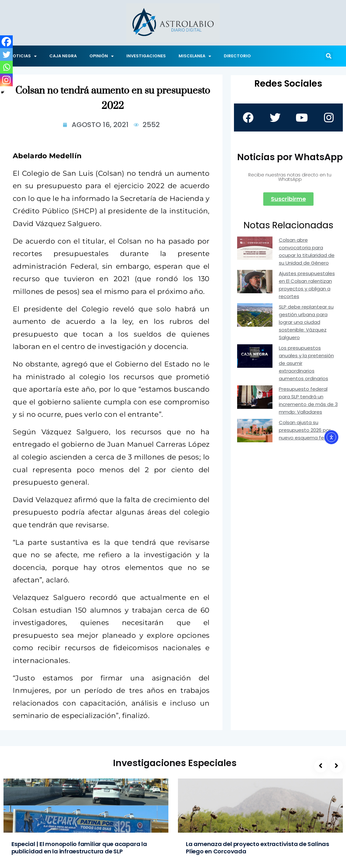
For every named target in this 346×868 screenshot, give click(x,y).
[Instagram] (6, 80)
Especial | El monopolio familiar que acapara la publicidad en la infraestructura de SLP (79, 848)
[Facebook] (6, 42)
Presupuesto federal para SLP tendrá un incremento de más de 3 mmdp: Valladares (308, 400)
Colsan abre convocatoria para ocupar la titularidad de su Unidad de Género (307, 251)
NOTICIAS (23, 56)
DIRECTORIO (237, 56)
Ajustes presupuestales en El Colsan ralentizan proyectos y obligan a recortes (307, 285)
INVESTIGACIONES (146, 56)
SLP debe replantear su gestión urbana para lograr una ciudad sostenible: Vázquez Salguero (306, 322)
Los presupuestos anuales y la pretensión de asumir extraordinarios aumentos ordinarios (306, 363)
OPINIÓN (102, 56)
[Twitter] (6, 54)
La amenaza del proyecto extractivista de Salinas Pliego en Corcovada (258, 848)
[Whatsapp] (6, 67)
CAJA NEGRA (63, 56)
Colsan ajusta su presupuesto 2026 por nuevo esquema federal (307, 430)
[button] (329, 56)
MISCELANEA (195, 56)
